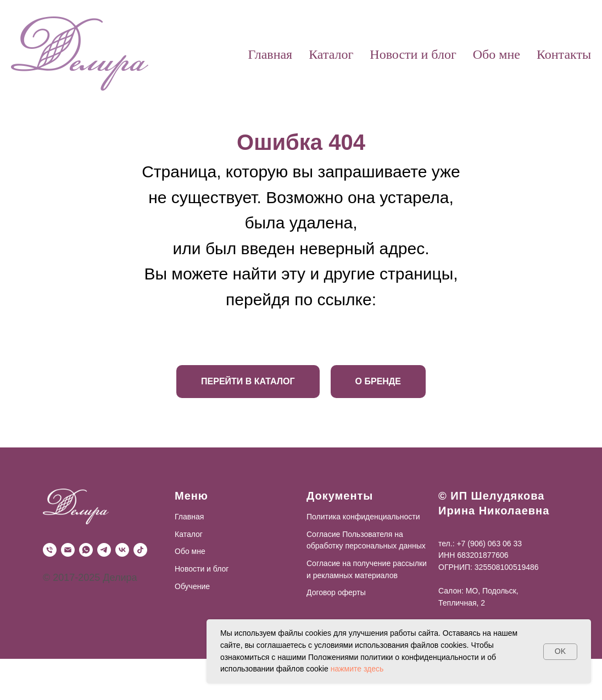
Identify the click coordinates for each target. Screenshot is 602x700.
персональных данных (385, 546)
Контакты (564, 54)
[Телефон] (50, 550)
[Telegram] (104, 550)
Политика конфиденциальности (363, 517)
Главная (271, 54)
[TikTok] (140, 550)
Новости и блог (413, 54)
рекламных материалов (354, 575)
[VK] (122, 550)
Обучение (192, 586)
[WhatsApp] (86, 550)
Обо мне (497, 54)
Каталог (331, 54)
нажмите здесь (357, 669)
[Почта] (68, 550)
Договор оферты (336, 592)
